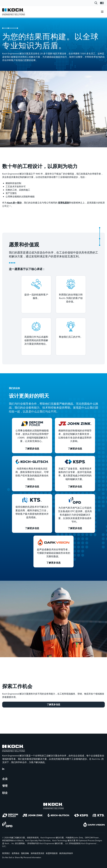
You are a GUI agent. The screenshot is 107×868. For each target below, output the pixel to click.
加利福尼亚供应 (37, 854)
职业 (5, 793)
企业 (5, 779)
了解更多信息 (53, 705)
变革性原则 (64, 203)
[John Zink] (33, 816)
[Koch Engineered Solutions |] (14, 12)
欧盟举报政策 (52, 854)
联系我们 (6, 854)
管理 (5, 786)
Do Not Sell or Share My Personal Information (22, 858)
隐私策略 (25, 854)
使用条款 (16, 854)
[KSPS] (81, 816)
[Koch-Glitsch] (59, 816)
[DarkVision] (94, 825)
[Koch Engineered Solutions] (53, 807)
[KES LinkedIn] (3, 769)
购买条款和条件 (66, 854)
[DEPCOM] (10, 816)
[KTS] (99, 816)
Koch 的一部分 (14, 203)
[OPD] (7, 825)
